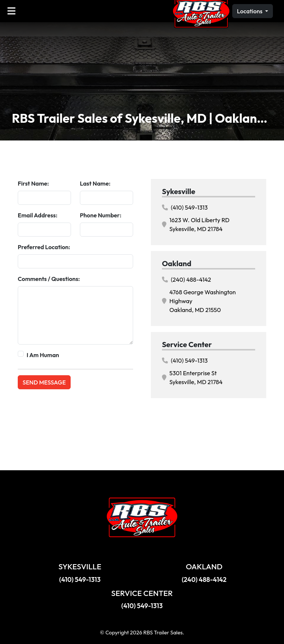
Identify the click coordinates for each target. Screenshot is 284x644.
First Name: (33, 183)
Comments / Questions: (49, 279)
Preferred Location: (44, 247)
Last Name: (95, 183)
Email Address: (38, 215)
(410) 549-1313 (185, 207)
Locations (250, 11)
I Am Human (43, 355)
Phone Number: (101, 215)
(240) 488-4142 (187, 279)
